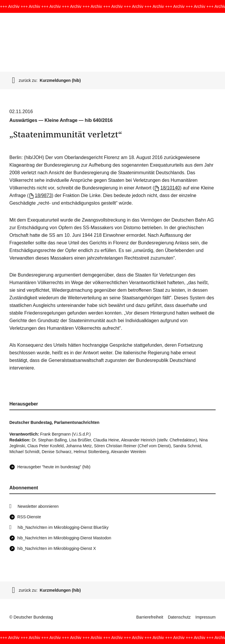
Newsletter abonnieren (38, 506)
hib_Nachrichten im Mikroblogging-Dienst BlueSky (63, 527)
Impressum (206, 617)
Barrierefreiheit (150, 617)
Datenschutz (179, 617)
